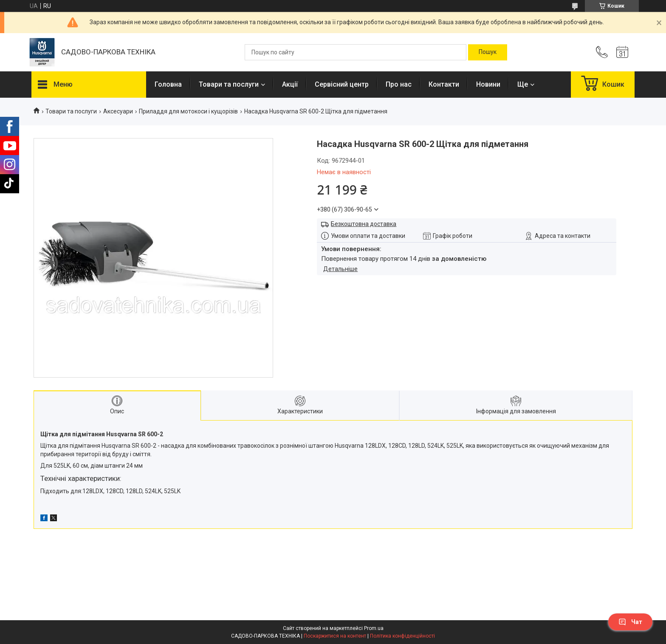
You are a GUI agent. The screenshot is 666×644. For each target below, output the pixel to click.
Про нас (399, 84)
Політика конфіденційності (402, 636)
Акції (290, 84)
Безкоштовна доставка (364, 224)
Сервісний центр (342, 84)
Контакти (444, 84)
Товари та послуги (229, 84)
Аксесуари (118, 111)
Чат (630, 622)
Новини (488, 84)
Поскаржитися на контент (335, 636)
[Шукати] (488, 52)
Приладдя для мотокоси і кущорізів (188, 111)
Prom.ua (374, 628)
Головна (168, 84)
